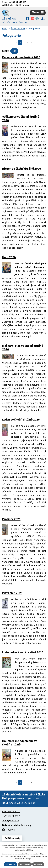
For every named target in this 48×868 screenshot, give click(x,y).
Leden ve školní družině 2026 (21, 420)
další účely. (29, 850)
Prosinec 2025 (11, 519)
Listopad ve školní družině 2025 (23, 652)
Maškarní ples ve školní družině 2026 (23, 348)
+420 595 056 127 (17, 2)
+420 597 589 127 (11, 816)
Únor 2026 (9, 257)
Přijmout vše (10, 864)
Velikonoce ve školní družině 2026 (21, 118)
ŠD (14, 51)
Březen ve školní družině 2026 (22, 169)
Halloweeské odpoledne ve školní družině (20, 743)
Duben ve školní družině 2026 (21, 57)
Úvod (5, 29)
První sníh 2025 (12, 593)
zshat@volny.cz (11, 821)
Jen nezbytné (25, 864)
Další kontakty (12, 838)
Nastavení (38, 864)
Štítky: (6, 51)
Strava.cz (27, 5)
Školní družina (18, 29)
